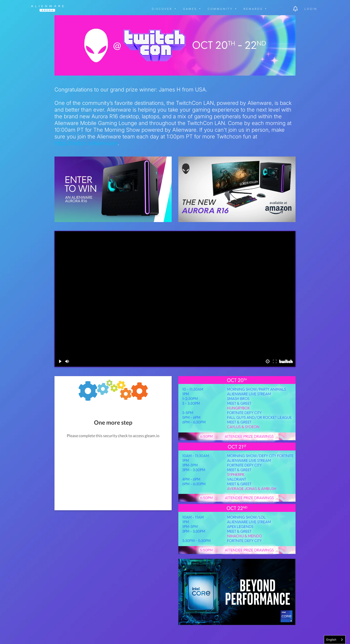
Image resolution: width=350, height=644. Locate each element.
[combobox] (335, 640)
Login (311, 9)
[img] (102, 9)
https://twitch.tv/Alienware (86, 143)
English (331, 640)
